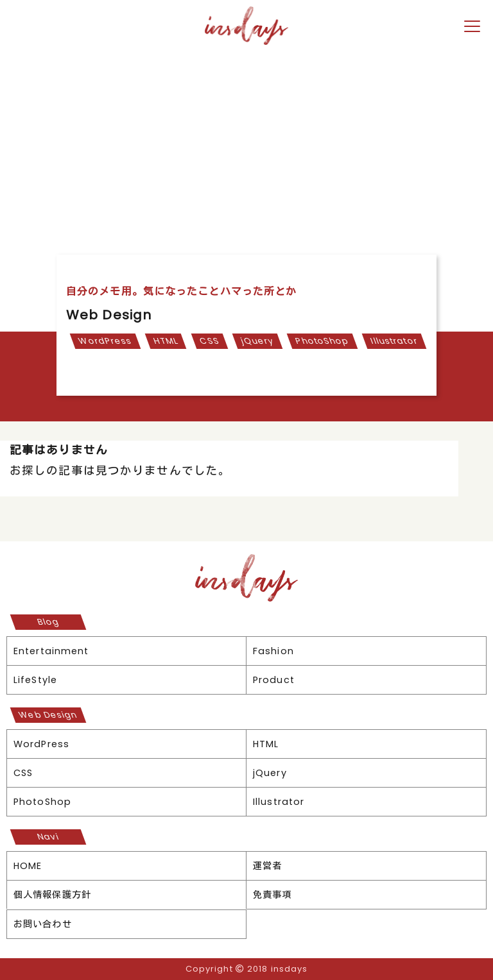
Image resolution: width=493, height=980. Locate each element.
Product (274, 680)
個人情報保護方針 (52, 895)
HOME (28, 866)
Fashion (273, 651)
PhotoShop (322, 341)
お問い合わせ (43, 924)
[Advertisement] (246, 146)
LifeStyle (35, 680)
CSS (209, 341)
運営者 (267, 866)
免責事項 (272, 895)
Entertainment (51, 651)
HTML (165, 341)
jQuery (257, 341)
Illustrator (394, 341)
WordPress (105, 341)
